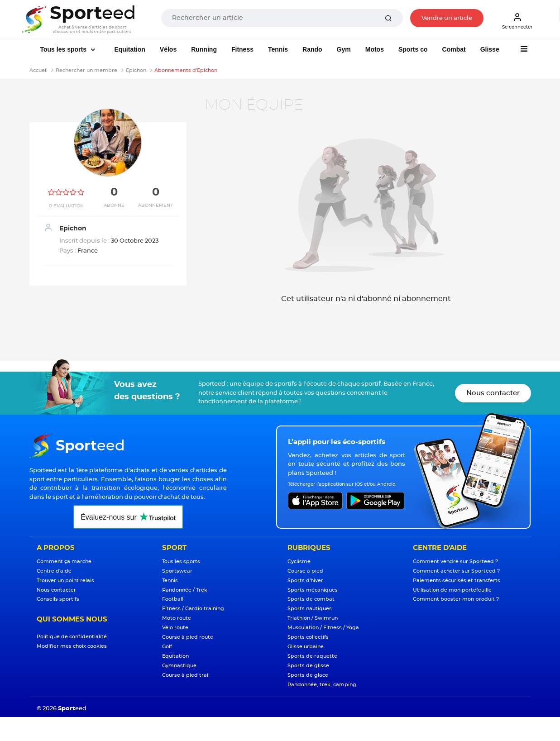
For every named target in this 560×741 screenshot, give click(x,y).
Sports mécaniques (313, 590)
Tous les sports (64, 49)
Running (204, 49)
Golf (167, 647)
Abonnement (156, 206)
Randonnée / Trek (185, 590)
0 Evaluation (66, 206)
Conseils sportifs (58, 599)
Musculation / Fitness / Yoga (323, 628)
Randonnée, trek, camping (322, 685)
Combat (454, 49)
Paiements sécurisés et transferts (457, 581)
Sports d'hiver (305, 581)
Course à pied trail (186, 675)
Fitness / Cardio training (193, 609)
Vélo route (175, 628)
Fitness (242, 49)
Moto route (177, 618)
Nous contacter (493, 393)
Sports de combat (311, 599)
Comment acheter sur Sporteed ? (456, 571)
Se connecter (517, 21)
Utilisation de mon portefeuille (452, 590)
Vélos (168, 49)
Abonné (114, 206)
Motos (375, 49)
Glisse (490, 49)
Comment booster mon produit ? (456, 599)
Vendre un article (447, 18)
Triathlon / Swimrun (313, 618)
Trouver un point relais (65, 581)
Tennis (278, 49)
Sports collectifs (308, 637)
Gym (344, 49)
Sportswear (177, 571)
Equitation (129, 49)
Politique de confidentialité (72, 637)
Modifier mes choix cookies (72, 646)
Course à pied (305, 571)
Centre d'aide (54, 571)
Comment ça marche (64, 562)
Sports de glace (308, 675)
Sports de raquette (312, 656)
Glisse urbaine (306, 647)
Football (173, 599)
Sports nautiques (310, 609)
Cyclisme (299, 562)
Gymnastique (179, 666)
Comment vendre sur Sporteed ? (455, 562)
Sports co (413, 49)
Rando (312, 49)
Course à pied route (188, 637)
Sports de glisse (308, 666)
